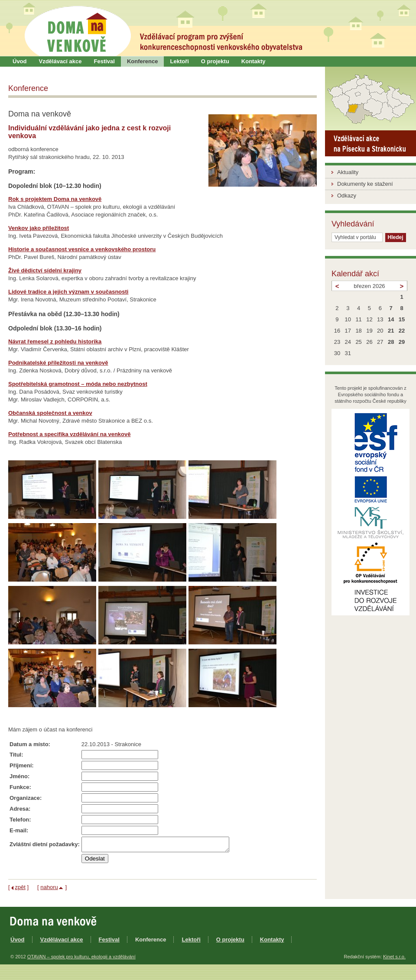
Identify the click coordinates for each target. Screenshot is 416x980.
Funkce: (20, 787)
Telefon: (20, 820)
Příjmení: (22, 765)
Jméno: (19, 776)
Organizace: (26, 798)
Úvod (20, 61)
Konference (143, 61)
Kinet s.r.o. (394, 959)
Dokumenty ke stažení (365, 184)
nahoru (49, 890)
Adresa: (20, 809)
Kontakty (253, 61)
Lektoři (179, 61)
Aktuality (348, 172)
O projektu (215, 61)
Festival (104, 61)
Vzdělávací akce (60, 61)
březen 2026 (369, 286)
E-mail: (19, 830)
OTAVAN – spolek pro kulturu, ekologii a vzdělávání (81, 959)
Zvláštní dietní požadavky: (45, 846)
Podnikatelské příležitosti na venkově (58, 363)
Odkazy (347, 196)
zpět (20, 890)
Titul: (16, 755)
